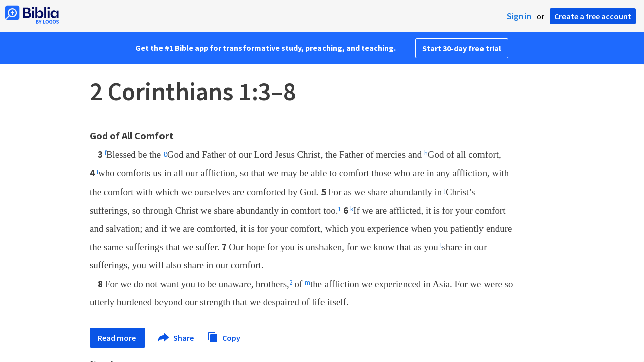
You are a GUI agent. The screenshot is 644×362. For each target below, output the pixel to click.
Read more (117, 338)
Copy (224, 337)
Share (176, 338)
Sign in (519, 16)
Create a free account (593, 16)
